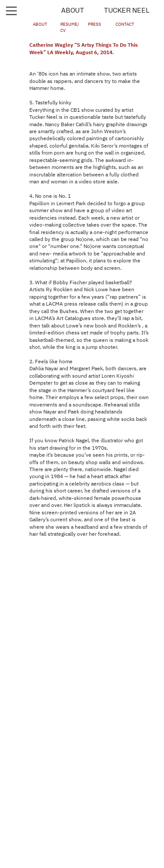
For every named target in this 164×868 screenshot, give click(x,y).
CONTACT (125, 24)
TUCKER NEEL (127, 10)
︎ (11, 11)
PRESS (94, 24)
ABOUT (73, 10)
